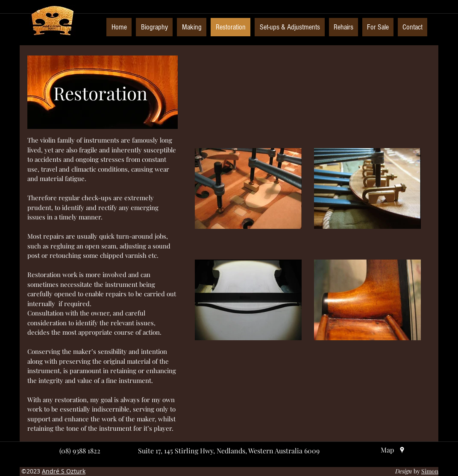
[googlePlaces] (402, 450)
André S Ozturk (64, 471)
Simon (430, 471)
